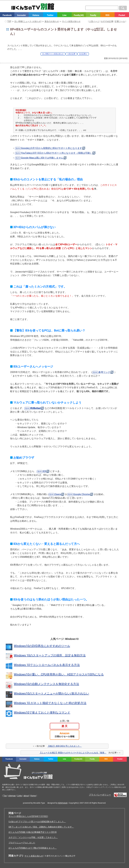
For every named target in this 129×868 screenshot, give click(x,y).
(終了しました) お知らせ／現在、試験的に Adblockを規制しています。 (41, 827)
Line (65, 15)
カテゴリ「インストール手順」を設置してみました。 (33, 837)
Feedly (93, 15)
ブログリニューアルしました (22, 843)
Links (20, 796)
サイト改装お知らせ (34, 856)
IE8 (44, 471)
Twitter (50, 15)
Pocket (122, 15)
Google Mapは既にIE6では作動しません (42, 158)
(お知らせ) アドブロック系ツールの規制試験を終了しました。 (37, 822)
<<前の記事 (71, 54)
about (26, 796)
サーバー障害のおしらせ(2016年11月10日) (28, 816)
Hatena (36, 15)
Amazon (65, 735)
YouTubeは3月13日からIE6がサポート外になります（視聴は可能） (57, 153)
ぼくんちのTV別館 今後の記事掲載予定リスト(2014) (33, 832)
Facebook (7, 15)
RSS (107, 15)
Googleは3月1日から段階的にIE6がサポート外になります (51, 148)
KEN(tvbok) (63, 803)
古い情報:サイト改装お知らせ (53, 54)
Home (33, 796)
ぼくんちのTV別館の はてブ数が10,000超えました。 (33, 848)
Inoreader (21, 15)
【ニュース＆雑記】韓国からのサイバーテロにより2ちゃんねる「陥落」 (73, 753)
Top (5, 796)
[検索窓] (102, 8)
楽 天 (64, 726)
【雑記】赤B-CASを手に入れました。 (65, 746)
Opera (58, 494)
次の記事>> (83, 54)
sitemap (12, 796)
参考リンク (104, 372)
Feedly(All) (79, 15)
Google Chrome (82, 494)
